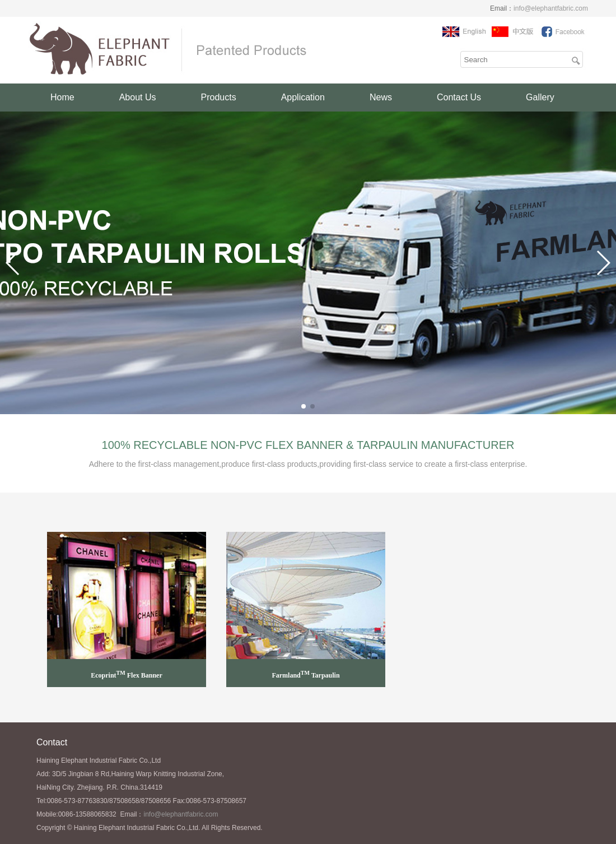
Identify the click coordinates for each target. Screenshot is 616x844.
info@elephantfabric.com (551, 8)
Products (219, 97)
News (381, 97)
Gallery (540, 97)
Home (62, 97)
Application (303, 97)
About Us (138, 97)
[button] (304, 406)
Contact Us (459, 97)
